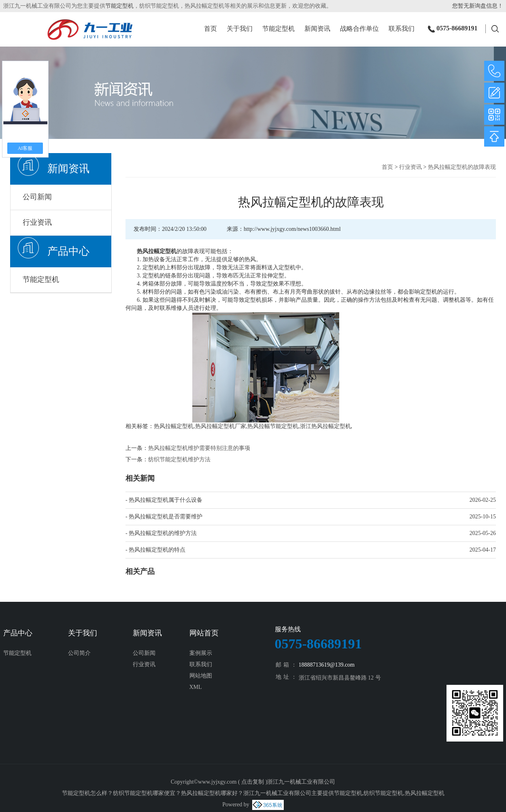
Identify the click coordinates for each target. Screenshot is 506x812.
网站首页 (204, 633)
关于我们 (240, 29)
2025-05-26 (483, 533)
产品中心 (68, 251)
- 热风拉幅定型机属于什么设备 (164, 500)
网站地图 (201, 676)
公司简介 (79, 653)
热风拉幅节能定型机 (273, 426)
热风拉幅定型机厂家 (221, 426)
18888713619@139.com (327, 665)
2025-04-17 (483, 550)
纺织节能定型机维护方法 (179, 459)
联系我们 (402, 29)
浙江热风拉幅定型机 (325, 426)
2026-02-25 (483, 500)
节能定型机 (119, 6)
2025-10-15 (483, 517)
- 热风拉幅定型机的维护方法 (161, 533)
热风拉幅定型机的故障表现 (462, 167)
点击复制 (253, 782)
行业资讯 (37, 222)
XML (196, 687)
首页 (210, 29)
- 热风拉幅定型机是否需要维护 (164, 517)
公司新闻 (37, 197)
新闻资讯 (317, 29)
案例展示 (201, 653)
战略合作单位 (359, 29)
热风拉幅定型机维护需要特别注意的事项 (199, 448)
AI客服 (25, 148)
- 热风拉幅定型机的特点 (155, 550)
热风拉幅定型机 (174, 426)
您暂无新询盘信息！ (478, 6)
